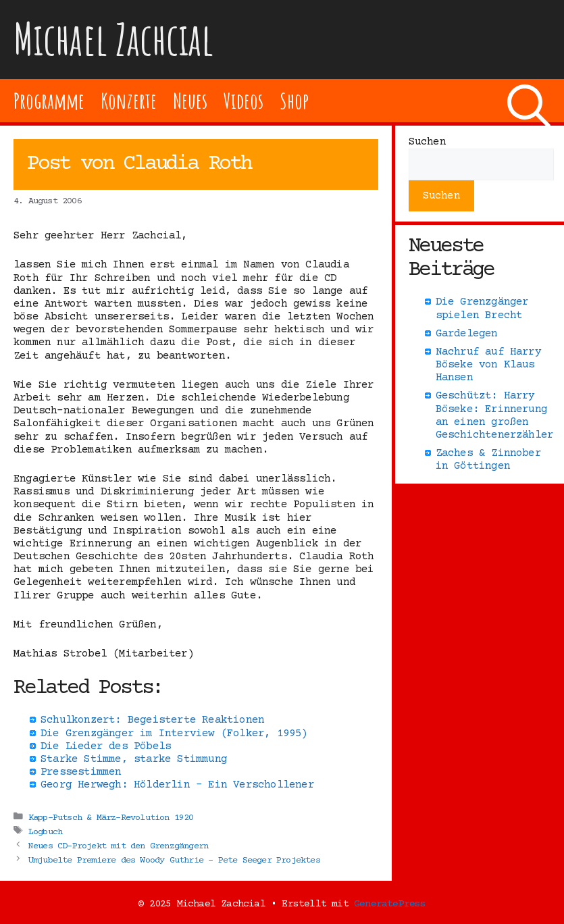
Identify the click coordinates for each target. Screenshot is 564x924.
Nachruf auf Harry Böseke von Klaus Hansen (488, 365)
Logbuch (45, 831)
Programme (49, 100)
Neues (190, 100)
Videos (243, 100)
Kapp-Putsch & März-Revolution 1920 (111, 817)
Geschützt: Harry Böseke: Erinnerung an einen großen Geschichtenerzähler (495, 415)
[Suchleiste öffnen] (529, 101)
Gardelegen (467, 334)
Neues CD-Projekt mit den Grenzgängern (118, 846)
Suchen (427, 142)
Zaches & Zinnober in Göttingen (488, 460)
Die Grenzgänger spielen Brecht (482, 308)
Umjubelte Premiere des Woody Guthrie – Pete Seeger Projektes (174, 860)
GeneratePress (390, 904)
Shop (294, 100)
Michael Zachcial (113, 39)
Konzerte (128, 100)
